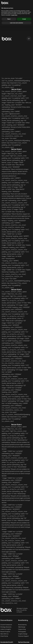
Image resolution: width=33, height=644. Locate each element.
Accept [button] (24, 637)
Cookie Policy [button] (14, 633)
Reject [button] (9, 637)
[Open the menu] (29, 39)
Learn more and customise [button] (16, 641)
